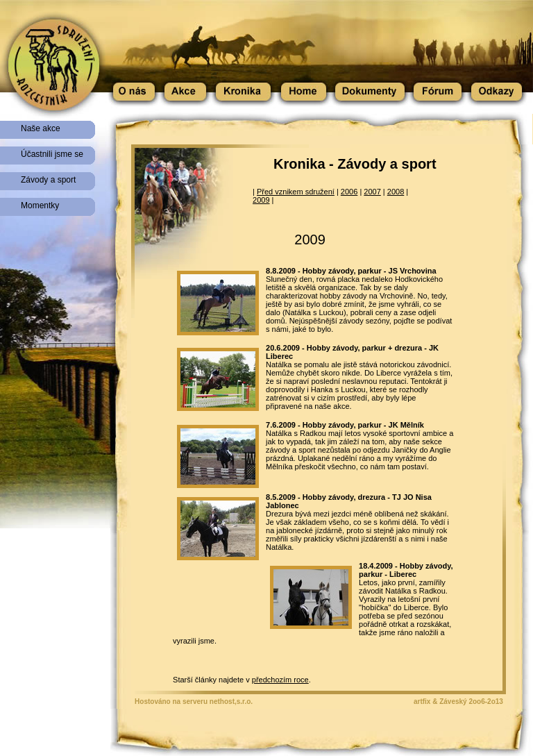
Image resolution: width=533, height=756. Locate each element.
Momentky (40, 205)
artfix (422, 702)
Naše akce (41, 128)
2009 (261, 200)
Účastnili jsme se (52, 154)
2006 (349, 192)
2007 (372, 192)
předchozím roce (280, 680)
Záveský (453, 702)
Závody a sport (48, 180)
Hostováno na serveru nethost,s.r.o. (194, 702)
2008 (396, 192)
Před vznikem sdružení (296, 192)
